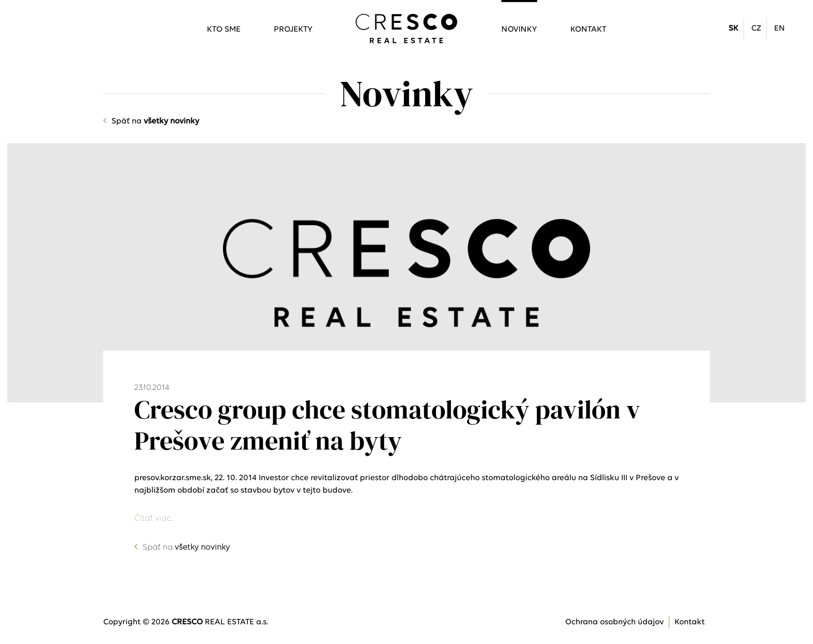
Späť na (155, 121)
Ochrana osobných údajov (614, 622)
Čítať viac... (154, 519)
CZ (756, 29)
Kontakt (588, 30)
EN (780, 29)
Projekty (293, 30)
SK (733, 29)
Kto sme (224, 30)
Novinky (519, 30)
